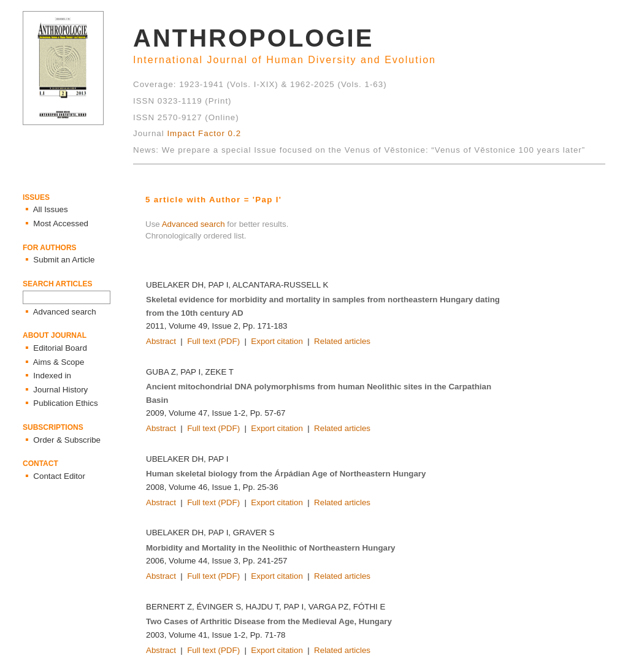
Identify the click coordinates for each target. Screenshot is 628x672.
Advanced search (193, 224)
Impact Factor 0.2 (204, 133)
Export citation (277, 341)
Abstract (161, 341)
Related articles (342, 341)
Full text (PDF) (213, 341)
